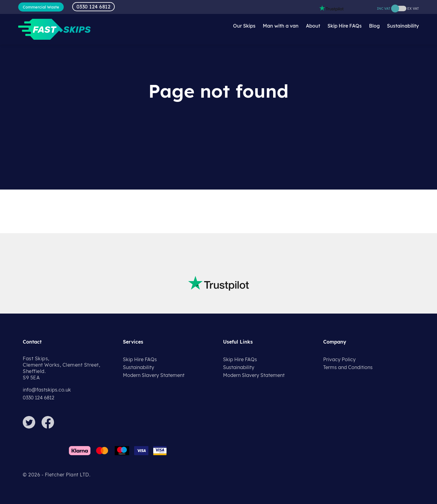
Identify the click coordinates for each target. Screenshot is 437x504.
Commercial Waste (41, 7)
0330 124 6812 (94, 7)
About (313, 26)
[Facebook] (50, 427)
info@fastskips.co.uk (47, 390)
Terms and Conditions (348, 367)
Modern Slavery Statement (154, 375)
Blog (374, 26)
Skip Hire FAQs (345, 26)
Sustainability (403, 26)
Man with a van (281, 26)
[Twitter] (32, 427)
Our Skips (244, 26)
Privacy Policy (339, 359)
